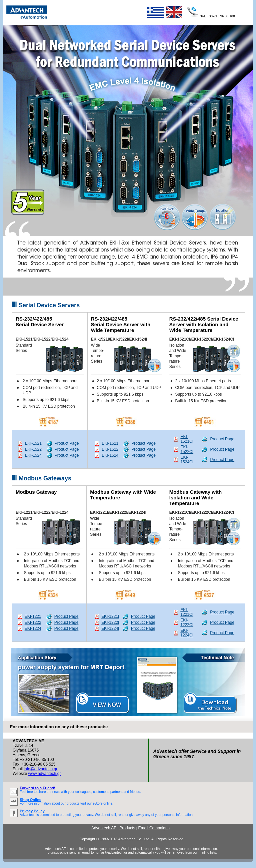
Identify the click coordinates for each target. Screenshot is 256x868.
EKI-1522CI (187, 449)
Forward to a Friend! (37, 788)
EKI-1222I (110, 622)
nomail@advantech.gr (111, 852)
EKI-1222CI (187, 622)
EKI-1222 (33, 622)
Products (127, 828)
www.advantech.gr (44, 774)
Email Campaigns (154, 828)
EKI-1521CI (187, 439)
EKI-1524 (33, 455)
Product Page (67, 443)
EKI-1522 (33, 449)
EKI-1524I (110, 455)
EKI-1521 (33, 443)
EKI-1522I (110, 449)
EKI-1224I (110, 628)
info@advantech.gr (40, 769)
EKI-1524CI (187, 460)
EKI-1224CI (187, 633)
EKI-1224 (33, 628)
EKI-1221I (110, 616)
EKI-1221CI (187, 612)
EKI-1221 (33, 616)
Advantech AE (104, 828)
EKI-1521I (110, 443)
